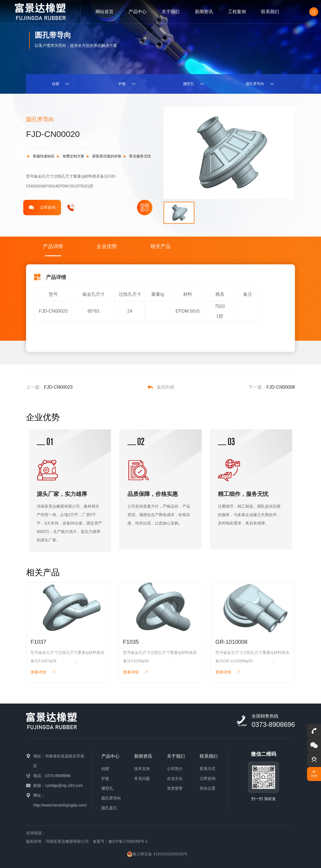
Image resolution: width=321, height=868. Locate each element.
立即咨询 (42, 208)
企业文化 (175, 778)
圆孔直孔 (109, 808)
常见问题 (142, 778)
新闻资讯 (204, 12)
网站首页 (104, 12)
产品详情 (53, 246)
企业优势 (107, 246)
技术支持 (142, 769)
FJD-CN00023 (58, 387)
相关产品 (160, 246)
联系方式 (208, 769)
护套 (105, 778)
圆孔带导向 (111, 798)
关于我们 (171, 12)
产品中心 (138, 12)
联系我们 (270, 12)
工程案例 (237, 12)
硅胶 (105, 769)
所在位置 (208, 788)
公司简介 (175, 769)
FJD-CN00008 (281, 387)
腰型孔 (107, 788)
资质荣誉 (175, 788)
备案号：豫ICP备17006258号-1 (120, 841)
